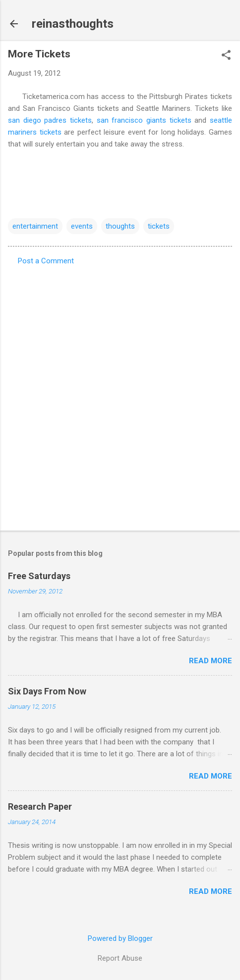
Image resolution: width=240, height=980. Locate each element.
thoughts (120, 226)
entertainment (35, 226)
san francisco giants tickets (144, 120)
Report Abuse (120, 958)
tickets (159, 226)
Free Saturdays (39, 576)
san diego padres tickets (50, 120)
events (82, 226)
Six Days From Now (47, 691)
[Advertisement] (120, 395)
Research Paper (40, 807)
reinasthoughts (73, 24)
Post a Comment (46, 261)
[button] (226, 56)
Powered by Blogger (120, 938)
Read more (210, 661)
